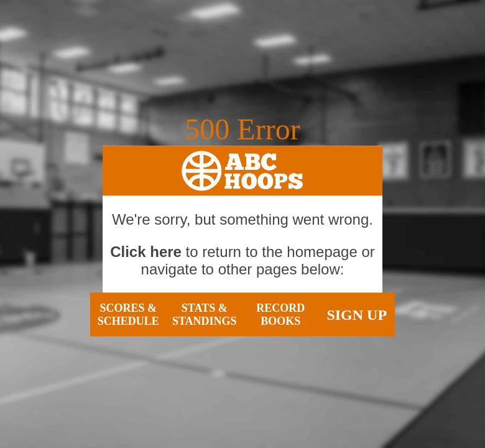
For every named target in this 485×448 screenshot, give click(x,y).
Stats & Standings (205, 315)
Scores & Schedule (128, 315)
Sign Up (357, 314)
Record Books (280, 315)
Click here (146, 252)
